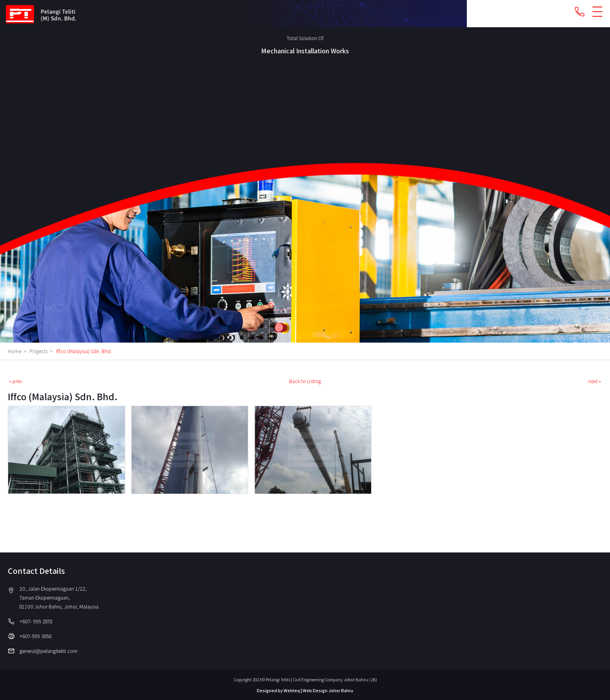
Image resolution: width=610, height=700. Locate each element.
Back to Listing (305, 381)
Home (18, 351)
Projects (42, 351)
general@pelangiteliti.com (48, 651)
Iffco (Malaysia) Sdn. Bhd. (84, 351)
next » (595, 381)
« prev (16, 381)
